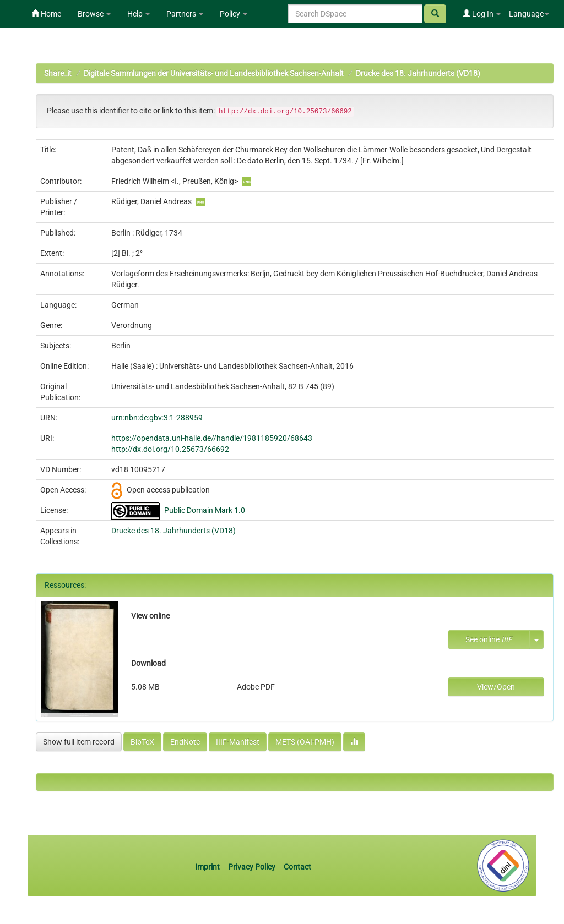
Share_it (58, 73)
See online (489, 639)
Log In (482, 14)
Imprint (208, 867)
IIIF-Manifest (238, 742)
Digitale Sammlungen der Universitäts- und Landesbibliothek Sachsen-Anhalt (214, 73)
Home (46, 14)
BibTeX (142, 742)
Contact (297, 867)
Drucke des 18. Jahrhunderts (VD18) (418, 73)
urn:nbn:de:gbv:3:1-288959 (157, 418)
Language (529, 14)
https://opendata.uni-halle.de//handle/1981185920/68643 (212, 438)
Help (139, 14)
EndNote (185, 742)
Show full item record (79, 742)
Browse (94, 14)
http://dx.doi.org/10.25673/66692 (170, 449)
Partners (185, 14)
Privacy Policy (252, 867)
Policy (234, 14)
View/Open (496, 687)
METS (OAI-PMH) (305, 742)
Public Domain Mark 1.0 (205, 510)
